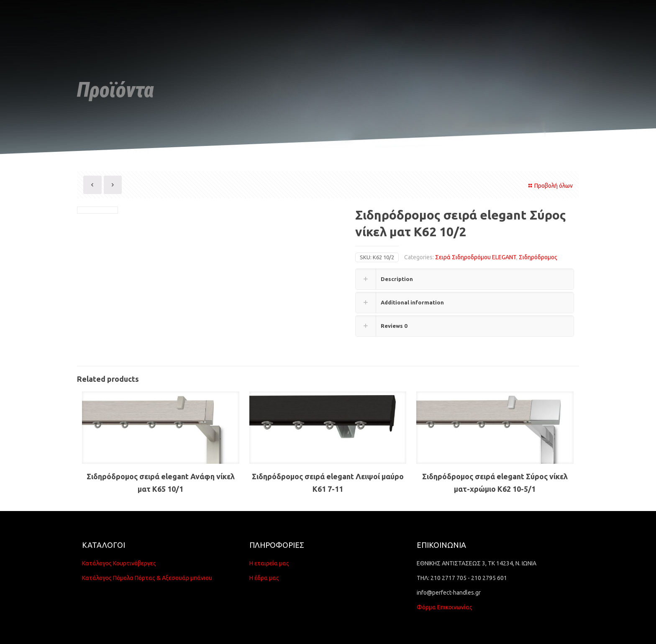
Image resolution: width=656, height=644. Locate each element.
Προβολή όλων (549, 186)
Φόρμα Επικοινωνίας (445, 607)
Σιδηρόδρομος (538, 257)
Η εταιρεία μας (269, 563)
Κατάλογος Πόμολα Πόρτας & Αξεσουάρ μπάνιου (147, 578)
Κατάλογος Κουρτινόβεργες (119, 563)
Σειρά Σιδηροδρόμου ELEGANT (476, 257)
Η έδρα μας (264, 578)
